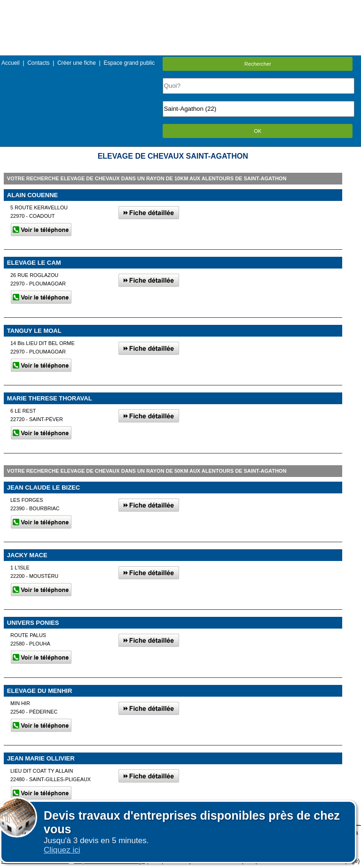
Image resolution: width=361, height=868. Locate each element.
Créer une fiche (77, 63)
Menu (180, 7)
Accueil (11, 63)
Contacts (38, 63)
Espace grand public (129, 63)
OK (258, 131)
